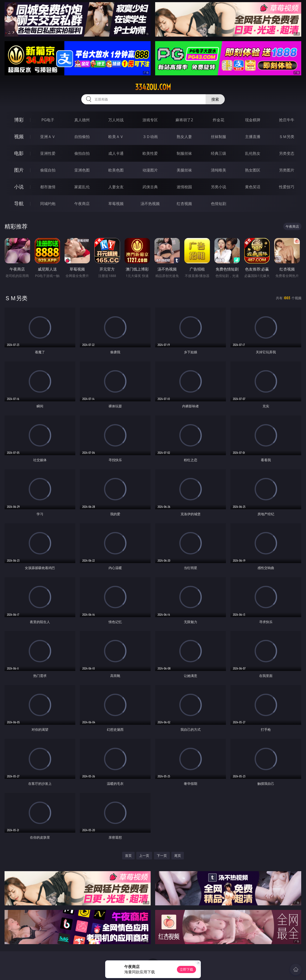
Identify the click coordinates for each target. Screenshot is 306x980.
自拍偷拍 (82, 137)
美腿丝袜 (184, 170)
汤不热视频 (150, 204)
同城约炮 (48, 204)
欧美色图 (116, 170)
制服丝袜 (184, 153)
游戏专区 (150, 120)
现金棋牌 (253, 120)
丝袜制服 (219, 137)
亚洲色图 (82, 170)
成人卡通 (116, 153)
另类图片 (287, 170)
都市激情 (48, 187)
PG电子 (48, 120)
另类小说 (219, 187)
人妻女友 (116, 187)
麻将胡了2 (184, 120)
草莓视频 (116, 204)
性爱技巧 (287, 187)
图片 (19, 170)
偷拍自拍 (82, 153)
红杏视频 (184, 204)
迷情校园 (184, 187)
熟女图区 (253, 170)
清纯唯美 (219, 170)
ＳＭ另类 (287, 137)
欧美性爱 (150, 153)
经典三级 (219, 153)
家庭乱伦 (82, 187)
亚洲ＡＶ (48, 137)
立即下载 (186, 969)
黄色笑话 (253, 187)
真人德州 (82, 120)
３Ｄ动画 (150, 137)
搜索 (215, 99)
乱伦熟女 (253, 153)
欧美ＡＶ (116, 137)
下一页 (162, 855)
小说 (19, 187)
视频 (19, 136)
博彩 (19, 120)
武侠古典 (150, 187)
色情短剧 (219, 204)
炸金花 (219, 120)
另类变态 (287, 153)
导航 (19, 203)
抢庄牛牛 (287, 120)
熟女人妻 (184, 137)
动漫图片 (150, 170)
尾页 (178, 855)
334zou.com (153, 87)
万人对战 (116, 120)
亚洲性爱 (48, 153)
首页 (128, 855)
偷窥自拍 (48, 170)
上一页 (144, 855)
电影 (19, 153)
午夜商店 (82, 204)
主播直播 (253, 137)
